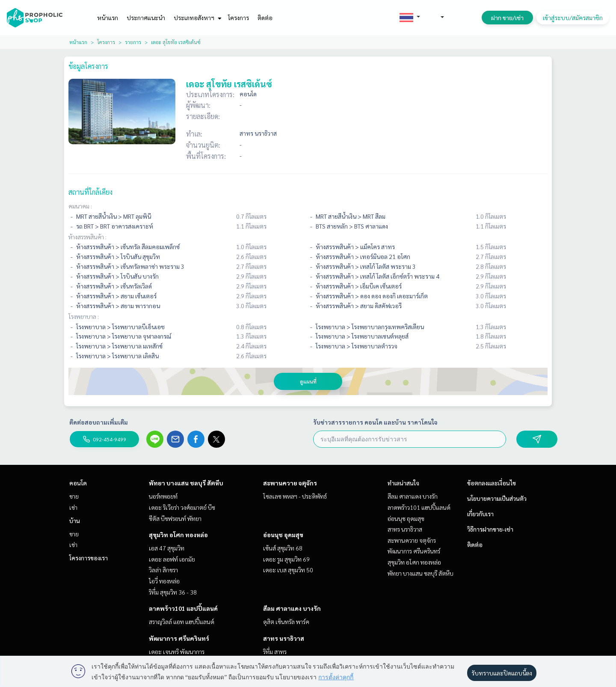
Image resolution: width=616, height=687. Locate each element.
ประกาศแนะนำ (146, 18)
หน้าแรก (108, 18)
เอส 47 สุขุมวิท (167, 548)
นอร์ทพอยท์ (163, 496)
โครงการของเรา (89, 558)
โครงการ (238, 18)
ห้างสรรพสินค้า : (87, 237)
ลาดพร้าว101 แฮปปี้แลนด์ (183, 608)
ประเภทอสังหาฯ (197, 18)
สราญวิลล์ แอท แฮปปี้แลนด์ (182, 622)
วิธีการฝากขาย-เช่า (490, 529)
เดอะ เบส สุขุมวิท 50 (288, 570)
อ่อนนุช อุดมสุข (283, 535)
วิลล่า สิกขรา (163, 570)
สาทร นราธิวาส (284, 638)
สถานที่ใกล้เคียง (90, 192)
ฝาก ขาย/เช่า (507, 18)
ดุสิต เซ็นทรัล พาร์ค (286, 622)
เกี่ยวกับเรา (480, 514)
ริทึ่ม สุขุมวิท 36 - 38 (173, 592)
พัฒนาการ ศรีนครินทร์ (179, 638)
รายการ (133, 42)
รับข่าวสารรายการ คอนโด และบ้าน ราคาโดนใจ (375, 422)
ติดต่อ (265, 18)
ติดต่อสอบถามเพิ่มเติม (99, 422)
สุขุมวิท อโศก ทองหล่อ (178, 535)
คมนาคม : (80, 206)
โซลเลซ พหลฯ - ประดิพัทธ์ (295, 496)
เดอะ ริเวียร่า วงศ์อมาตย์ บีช (182, 507)
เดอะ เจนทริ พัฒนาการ (177, 651)
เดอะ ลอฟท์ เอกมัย (172, 559)
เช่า (73, 507)
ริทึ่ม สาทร (275, 651)
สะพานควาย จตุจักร (290, 483)
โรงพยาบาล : (84, 316)
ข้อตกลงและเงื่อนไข (492, 483)
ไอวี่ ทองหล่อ (164, 581)
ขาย (74, 496)
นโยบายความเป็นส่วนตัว (497, 498)
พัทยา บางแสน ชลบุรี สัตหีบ (186, 483)
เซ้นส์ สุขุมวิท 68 (283, 548)
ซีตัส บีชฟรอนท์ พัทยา (175, 518)
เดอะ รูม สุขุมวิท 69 (286, 559)
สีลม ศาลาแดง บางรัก (292, 608)
